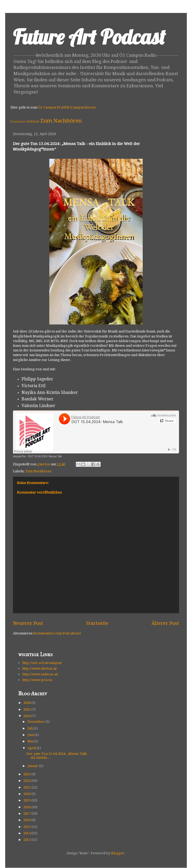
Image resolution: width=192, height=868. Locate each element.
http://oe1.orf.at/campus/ (42, 663)
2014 (27, 833)
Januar (33, 766)
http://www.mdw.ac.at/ (40, 674)
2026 (27, 703)
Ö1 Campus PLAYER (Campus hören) (67, 107)
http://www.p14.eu (37, 680)
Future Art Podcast (89, 37)
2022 (27, 781)
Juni (31, 735)
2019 (27, 800)
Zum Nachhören (61, 121)
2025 (27, 709)
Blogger (118, 853)
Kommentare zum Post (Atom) (57, 633)
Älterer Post (165, 623)
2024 (27, 716)
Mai (31, 741)
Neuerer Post (28, 623)
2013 (27, 840)
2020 (27, 794)
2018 (27, 807)
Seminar (33, 121)
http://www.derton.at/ (40, 668)
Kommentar (18, 121)
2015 (27, 827)
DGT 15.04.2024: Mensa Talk (45, 456)
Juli (31, 728)
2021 (27, 787)
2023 (27, 774)
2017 (27, 813)
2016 (27, 820)
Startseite (97, 623)
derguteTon (19, 456)
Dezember (36, 722)
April (32, 748)
